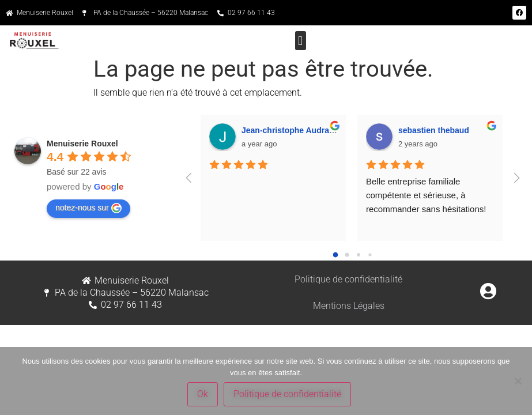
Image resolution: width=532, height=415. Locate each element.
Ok (203, 394)
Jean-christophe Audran (288, 130)
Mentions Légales (349, 306)
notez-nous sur (88, 208)
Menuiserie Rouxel (82, 144)
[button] (301, 41)
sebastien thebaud (434, 130)
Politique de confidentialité (348, 279)
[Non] (518, 381)
